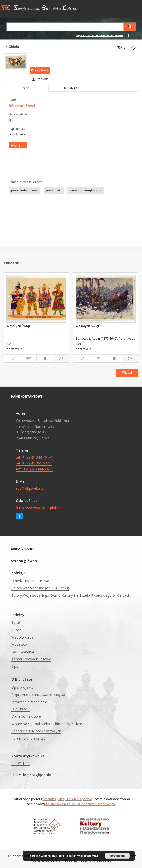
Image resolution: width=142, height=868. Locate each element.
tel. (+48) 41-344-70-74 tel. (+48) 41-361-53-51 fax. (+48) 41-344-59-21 (34, 463)
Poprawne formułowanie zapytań (39, 695)
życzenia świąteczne (86, 190)
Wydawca (19, 644)
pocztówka (17, 134)
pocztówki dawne (25, 190)
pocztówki (54, 190)
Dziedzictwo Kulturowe (30, 581)
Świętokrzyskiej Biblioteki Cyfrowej (68, 799)
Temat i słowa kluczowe (31, 659)
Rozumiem (117, 856)
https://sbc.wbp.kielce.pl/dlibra (39, 508)
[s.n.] (13, 119)
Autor (16, 630)
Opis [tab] (26, 88)
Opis (15, 666)
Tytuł (16, 623)
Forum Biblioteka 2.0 (28, 738)
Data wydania (23, 652)
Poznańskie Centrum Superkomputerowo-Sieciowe (71, 861)
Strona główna (24, 561)
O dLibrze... (21, 709)
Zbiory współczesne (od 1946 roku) (40, 588)
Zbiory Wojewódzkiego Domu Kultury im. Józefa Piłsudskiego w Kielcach (71, 595)
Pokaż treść (40, 70)
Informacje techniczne (30, 702)
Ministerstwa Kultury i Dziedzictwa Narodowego (80, 804)
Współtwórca (22, 637)
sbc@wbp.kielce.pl (30, 488)
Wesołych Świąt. (19, 326)
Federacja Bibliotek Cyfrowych (36, 731)
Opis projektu (22, 687)
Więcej (127, 373)
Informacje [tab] (72, 88)
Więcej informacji (88, 856)
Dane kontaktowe (26, 716)
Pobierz (39, 79)
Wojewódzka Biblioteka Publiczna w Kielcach (48, 724)
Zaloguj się (21, 763)
